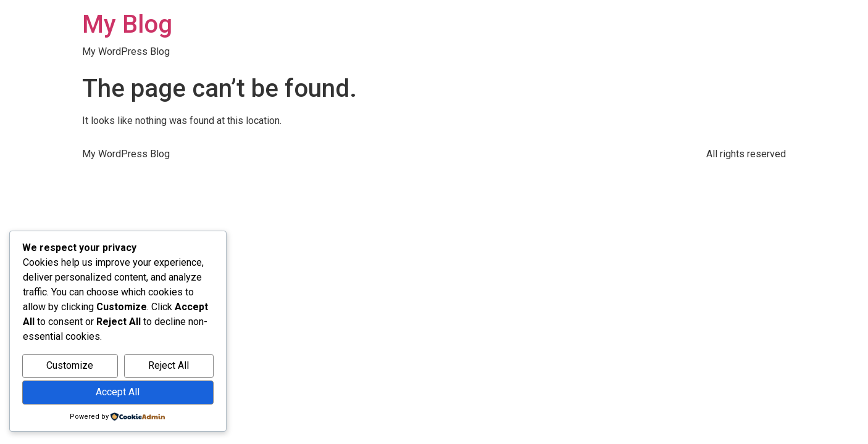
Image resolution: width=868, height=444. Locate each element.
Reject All (169, 365)
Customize (70, 365)
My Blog (127, 24)
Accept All (118, 392)
